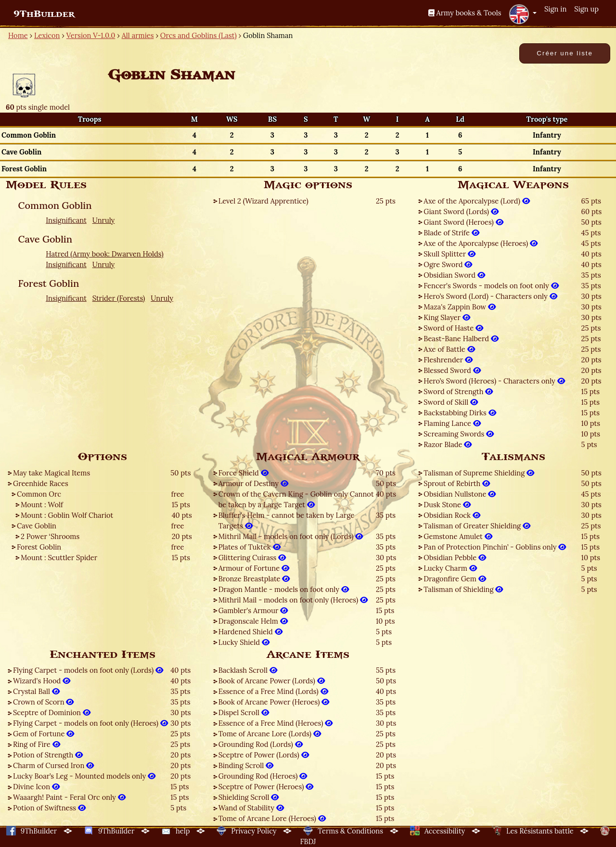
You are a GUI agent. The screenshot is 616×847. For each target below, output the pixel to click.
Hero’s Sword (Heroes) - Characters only (494, 381)
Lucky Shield (244, 642)
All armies (138, 35)
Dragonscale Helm (253, 621)
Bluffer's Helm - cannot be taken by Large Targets (287, 520)
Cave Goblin (37, 526)
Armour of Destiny (253, 483)
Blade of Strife (451, 233)
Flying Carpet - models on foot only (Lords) (88, 670)
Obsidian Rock (452, 515)
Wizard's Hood (42, 681)
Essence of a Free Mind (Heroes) (276, 723)
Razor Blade (448, 444)
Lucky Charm (450, 568)
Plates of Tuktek (250, 547)
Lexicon (47, 35)
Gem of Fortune (44, 734)
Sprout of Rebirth (457, 483)
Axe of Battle (449, 349)
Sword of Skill (451, 402)
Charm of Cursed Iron (53, 765)
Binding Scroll (246, 765)
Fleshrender (448, 360)
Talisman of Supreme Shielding (479, 473)
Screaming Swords (459, 434)
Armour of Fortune (254, 568)
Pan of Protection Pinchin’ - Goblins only (495, 547)
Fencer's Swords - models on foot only (491, 286)
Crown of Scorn (43, 702)
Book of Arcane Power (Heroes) (274, 702)
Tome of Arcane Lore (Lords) (270, 734)
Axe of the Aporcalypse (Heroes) (481, 243)
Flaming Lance (452, 423)
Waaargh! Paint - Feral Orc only (69, 797)
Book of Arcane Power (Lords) (272, 681)
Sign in (555, 9)
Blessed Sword (452, 370)
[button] (523, 14)
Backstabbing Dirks (460, 413)
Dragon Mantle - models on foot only (284, 589)
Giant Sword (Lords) (461, 212)
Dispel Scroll (244, 712)
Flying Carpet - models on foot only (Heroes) (90, 723)
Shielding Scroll (249, 797)
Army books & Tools (465, 13)
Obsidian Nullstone (460, 494)
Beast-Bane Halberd (461, 339)
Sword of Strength (458, 391)
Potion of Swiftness (49, 808)
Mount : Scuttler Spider (59, 558)
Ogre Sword (448, 264)
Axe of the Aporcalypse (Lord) (477, 201)
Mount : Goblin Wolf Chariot (67, 515)
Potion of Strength (48, 755)
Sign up (586, 9)
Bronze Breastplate (254, 579)
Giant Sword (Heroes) (463, 222)
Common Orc (39, 494)
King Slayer (447, 317)
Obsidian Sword (454, 275)
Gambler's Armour (253, 610)
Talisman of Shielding (463, 589)
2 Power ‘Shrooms (50, 536)
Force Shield (244, 473)
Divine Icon (36, 787)
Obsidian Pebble (455, 558)
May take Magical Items (51, 473)
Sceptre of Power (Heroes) (266, 787)
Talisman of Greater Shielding (477, 526)
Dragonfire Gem (455, 579)
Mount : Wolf (42, 505)
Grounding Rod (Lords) (261, 744)
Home (18, 35)
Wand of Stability (251, 808)
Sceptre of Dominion (52, 712)
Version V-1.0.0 (91, 35)
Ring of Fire (37, 744)
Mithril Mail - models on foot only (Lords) (291, 536)
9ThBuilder (44, 14)
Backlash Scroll (248, 670)
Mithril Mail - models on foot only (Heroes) (293, 600)
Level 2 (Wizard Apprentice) (263, 201)
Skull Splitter (449, 254)
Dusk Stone (447, 505)
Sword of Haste (453, 328)
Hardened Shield (250, 632)
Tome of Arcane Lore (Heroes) (272, 818)
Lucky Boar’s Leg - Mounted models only (84, 776)
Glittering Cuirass (252, 558)
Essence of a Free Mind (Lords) (273, 691)
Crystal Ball (36, 691)
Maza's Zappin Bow (460, 307)
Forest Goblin (39, 547)
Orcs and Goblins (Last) (199, 35)
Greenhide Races (41, 483)
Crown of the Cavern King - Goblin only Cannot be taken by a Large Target (296, 499)
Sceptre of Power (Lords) (264, 755)
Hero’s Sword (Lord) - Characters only (490, 296)
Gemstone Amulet (458, 536)
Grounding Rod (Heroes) (263, 776)
